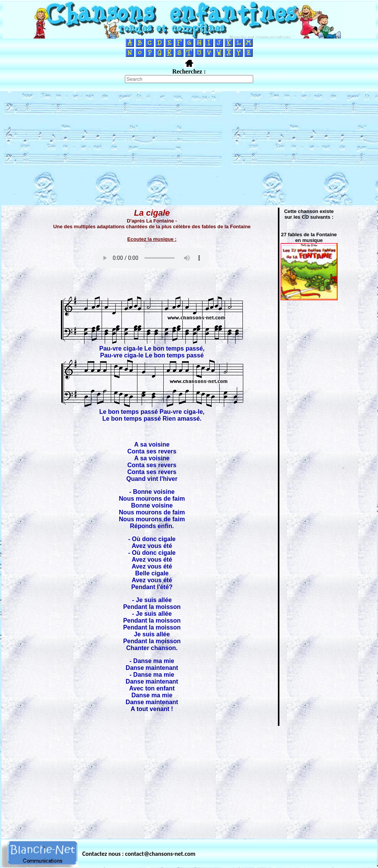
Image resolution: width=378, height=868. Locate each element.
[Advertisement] (189, 148)
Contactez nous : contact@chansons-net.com (139, 854)
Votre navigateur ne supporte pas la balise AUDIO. (152, 258)
